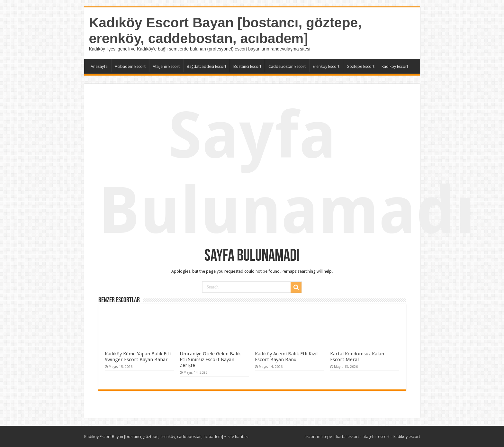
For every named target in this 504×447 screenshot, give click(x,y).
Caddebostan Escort (287, 66)
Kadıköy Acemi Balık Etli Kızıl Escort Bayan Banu (286, 357)
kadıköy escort (407, 437)
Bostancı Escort (247, 66)
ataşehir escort (376, 437)
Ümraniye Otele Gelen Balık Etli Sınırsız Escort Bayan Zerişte (210, 360)
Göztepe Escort (360, 66)
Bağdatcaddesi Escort (207, 66)
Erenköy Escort (326, 66)
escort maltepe (318, 437)
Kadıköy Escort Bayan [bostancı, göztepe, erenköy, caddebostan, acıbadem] (225, 30)
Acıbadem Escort (130, 66)
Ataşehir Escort (166, 66)
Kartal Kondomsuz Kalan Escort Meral (357, 357)
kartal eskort (348, 437)
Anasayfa (99, 66)
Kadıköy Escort (395, 66)
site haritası (238, 437)
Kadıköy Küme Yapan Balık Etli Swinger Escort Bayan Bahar (138, 357)
